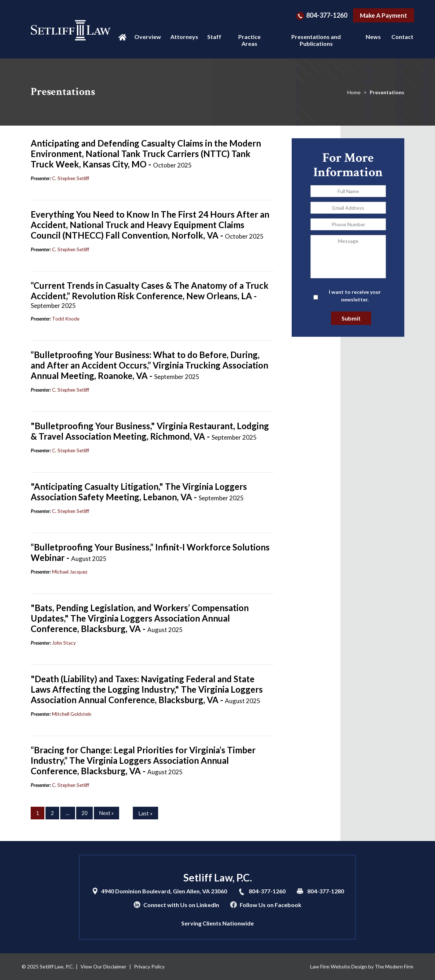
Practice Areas (249, 40)
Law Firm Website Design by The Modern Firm (362, 966)
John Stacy (64, 643)
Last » (145, 813)
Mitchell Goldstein (72, 714)
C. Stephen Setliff (71, 178)
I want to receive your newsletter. (355, 296)
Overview (146, 37)
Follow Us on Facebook (271, 905)
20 (84, 813)
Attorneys (183, 37)
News (372, 37)
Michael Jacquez (70, 572)
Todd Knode (66, 319)
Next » (106, 813)
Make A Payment (384, 15)
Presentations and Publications (316, 40)
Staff (214, 37)
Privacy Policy (149, 966)
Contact (401, 37)
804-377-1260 (327, 15)
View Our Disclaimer (103, 966)
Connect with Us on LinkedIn (181, 905)
